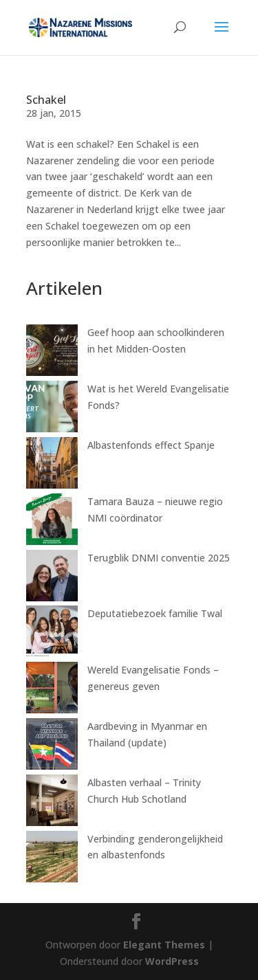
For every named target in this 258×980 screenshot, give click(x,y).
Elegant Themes (164, 945)
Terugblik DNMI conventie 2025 (159, 558)
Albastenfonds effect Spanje (151, 445)
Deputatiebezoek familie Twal (155, 613)
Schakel (46, 100)
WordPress (172, 961)
